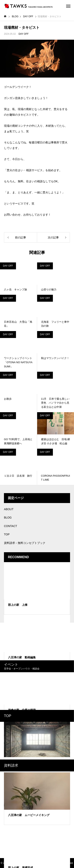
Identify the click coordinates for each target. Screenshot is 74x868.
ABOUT (9, 509)
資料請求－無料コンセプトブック (25, 543)
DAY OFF (24, 34)
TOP (7, 534)
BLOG (8, 518)
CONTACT (11, 526)
